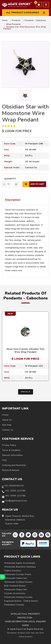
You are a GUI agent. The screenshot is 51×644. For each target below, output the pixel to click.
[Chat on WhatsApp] (3, 577)
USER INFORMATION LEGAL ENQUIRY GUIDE (26, 623)
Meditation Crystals (14, 605)
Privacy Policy (9, 445)
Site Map (7, 425)
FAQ (4, 460)
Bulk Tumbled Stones (15, 586)
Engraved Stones (13, 601)
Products (16, 20)
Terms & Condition (11, 450)
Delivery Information (12, 455)
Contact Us (31, 168)
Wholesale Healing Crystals (18, 597)
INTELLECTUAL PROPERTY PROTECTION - (26, 616)
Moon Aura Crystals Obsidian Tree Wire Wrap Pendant (26, 351)
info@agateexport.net (16, 501)
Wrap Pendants (13, 24)
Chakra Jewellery (13, 571)
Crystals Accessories (15, 593)
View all (26, 392)
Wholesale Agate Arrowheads (20, 563)
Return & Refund (11, 470)
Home (5, 20)
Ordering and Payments (14, 465)
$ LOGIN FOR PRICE (17, 131)
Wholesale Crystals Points (18, 574)
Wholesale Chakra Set (15, 578)
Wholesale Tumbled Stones (18, 582)
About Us (7, 420)
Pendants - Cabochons (35, 20)
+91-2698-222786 (15, 491)
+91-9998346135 (14, 486)
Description (13, 200)
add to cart (33, 184)
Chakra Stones (31, 601)
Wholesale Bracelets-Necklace (20, 567)
